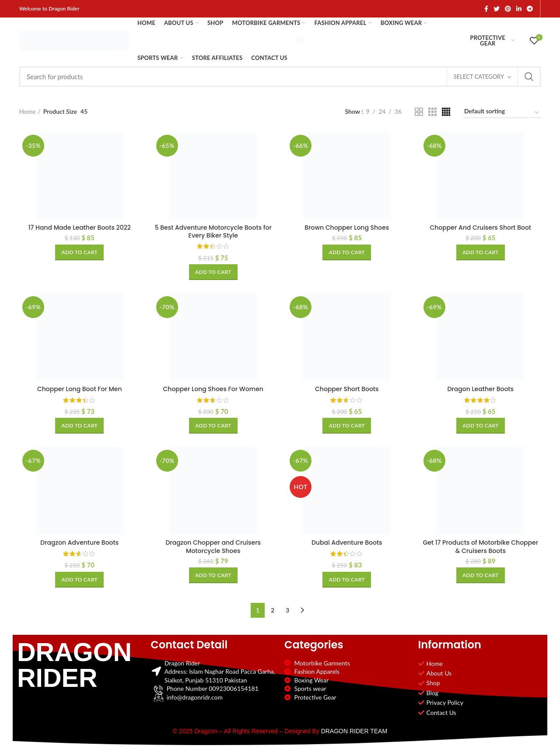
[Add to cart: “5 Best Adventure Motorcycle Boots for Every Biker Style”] (213, 272)
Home (27, 111)
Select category (479, 77)
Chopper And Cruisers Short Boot (480, 227)
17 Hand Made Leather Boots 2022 (80, 227)
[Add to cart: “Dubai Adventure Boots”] (347, 580)
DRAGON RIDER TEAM (354, 731)
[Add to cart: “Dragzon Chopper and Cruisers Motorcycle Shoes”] (213, 575)
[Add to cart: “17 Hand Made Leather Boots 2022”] (79, 252)
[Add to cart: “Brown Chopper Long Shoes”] (347, 252)
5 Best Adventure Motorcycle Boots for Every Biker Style (213, 231)
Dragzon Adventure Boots (79, 542)
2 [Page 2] (273, 610)
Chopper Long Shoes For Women (213, 389)
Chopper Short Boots (347, 389)
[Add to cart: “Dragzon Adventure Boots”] (79, 580)
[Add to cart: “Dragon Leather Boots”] (481, 426)
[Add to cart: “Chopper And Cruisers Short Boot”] (481, 252)
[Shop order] (502, 113)
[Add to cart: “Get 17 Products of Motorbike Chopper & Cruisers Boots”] (481, 575)
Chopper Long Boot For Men (80, 389)
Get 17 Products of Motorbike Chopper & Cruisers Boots (480, 546)
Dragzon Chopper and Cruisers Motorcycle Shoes (213, 546)
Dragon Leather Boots (480, 389)
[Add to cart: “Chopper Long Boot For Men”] (79, 426)
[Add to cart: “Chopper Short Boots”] (347, 426)
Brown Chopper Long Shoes (347, 227)
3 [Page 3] (287, 610)
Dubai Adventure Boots (347, 542)
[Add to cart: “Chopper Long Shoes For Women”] (213, 426)
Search (529, 77)
